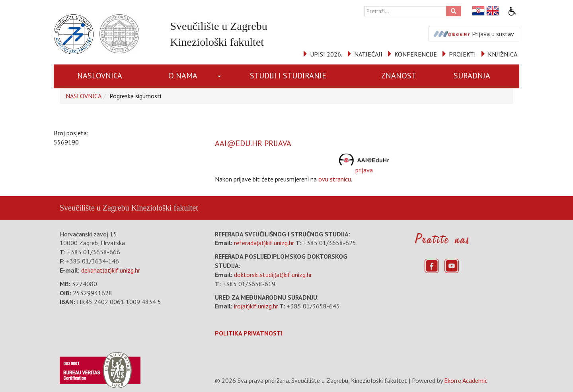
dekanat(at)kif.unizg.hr (111, 270)
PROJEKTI (462, 54)
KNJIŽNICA (503, 54)
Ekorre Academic (466, 380)
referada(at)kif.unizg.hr (264, 243)
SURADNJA (472, 76)
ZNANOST (399, 76)
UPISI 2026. (326, 54)
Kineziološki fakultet (164, 208)
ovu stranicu (335, 179)
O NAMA (183, 76)
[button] (221, 76)
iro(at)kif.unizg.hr (256, 306)
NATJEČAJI (368, 54)
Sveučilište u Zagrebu (94, 208)
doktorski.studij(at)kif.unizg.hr (273, 275)
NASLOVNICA (100, 76)
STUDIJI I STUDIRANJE (288, 76)
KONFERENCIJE (416, 54)
